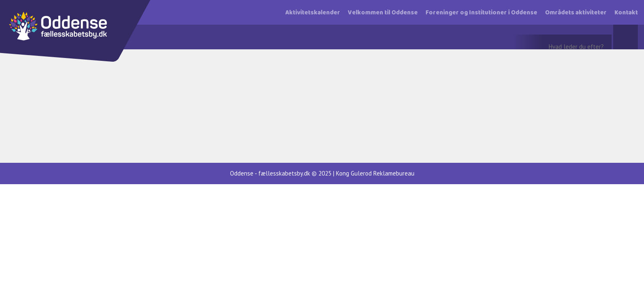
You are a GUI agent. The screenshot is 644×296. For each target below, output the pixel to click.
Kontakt (626, 13)
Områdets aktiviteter (576, 13)
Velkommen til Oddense (383, 13)
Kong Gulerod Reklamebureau (375, 173)
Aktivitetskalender (313, 13)
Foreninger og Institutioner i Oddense (481, 13)
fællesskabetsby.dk (284, 173)
